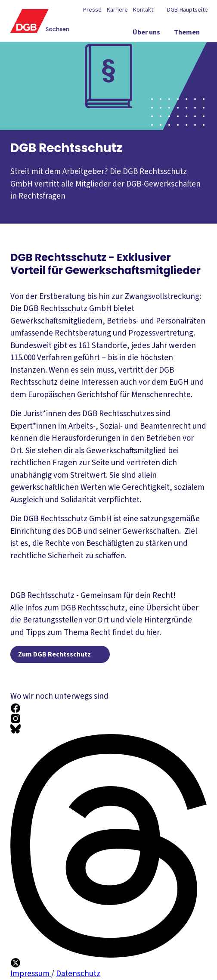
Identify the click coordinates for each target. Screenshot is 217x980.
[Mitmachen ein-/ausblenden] (182, 65)
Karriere (117, 10)
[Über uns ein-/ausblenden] (146, 34)
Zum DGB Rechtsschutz (54, 654)
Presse (92, 10)
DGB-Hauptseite (187, 10)
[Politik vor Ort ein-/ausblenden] (141, 50)
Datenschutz (78, 974)
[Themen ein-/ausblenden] (187, 34)
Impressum (31, 974)
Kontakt (143, 10)
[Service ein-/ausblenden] (188, 50)
